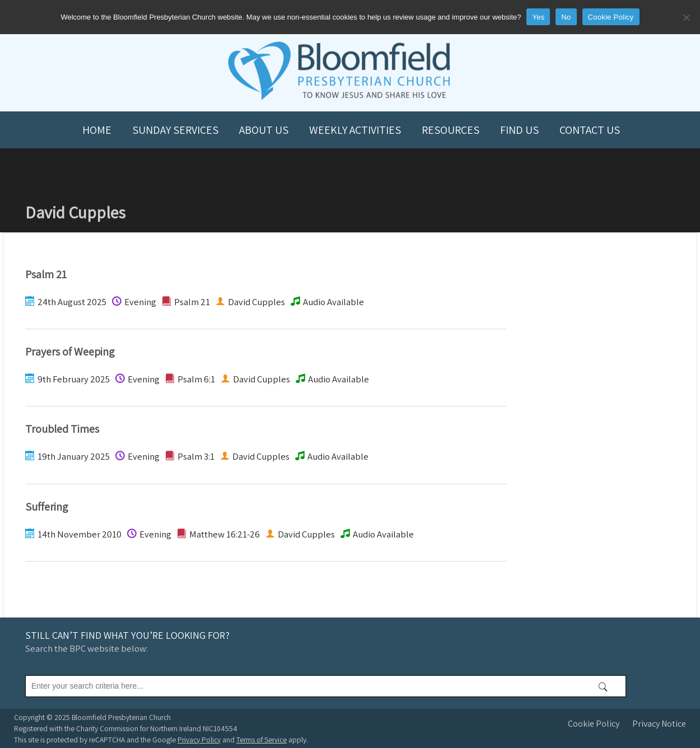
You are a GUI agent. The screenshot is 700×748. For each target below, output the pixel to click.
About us (264, 130)
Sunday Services (175, 130)
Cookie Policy (594, 724)
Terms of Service (262, 740)
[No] (686, 17)
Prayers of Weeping (70, 352)
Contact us (590, 130)
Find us (519, 130)
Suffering (47, 507)
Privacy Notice (659, 724)
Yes (538, 17)
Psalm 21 (46, 274)
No (566, 17)
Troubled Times (62, 429)
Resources (451, 130)
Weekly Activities (355, 130)
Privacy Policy (199, 740)
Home (97, 130)
